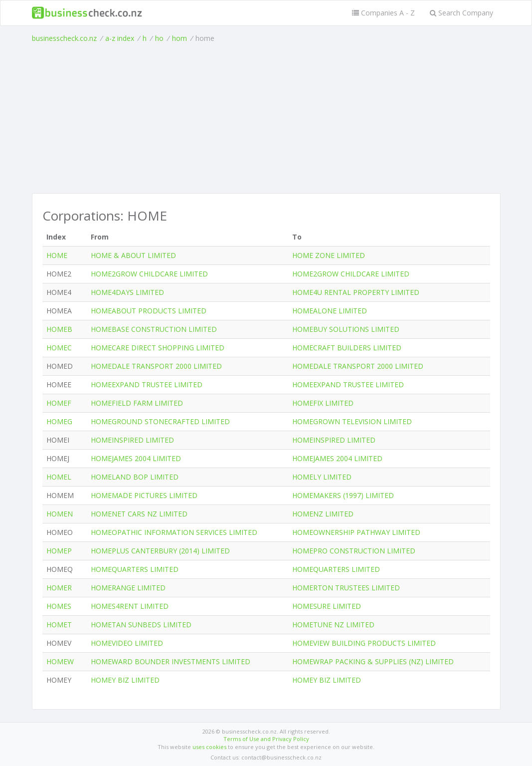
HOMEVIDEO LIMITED (127, 643)
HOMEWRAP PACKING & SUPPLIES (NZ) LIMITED (373, 661)
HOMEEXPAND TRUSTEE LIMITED (147, 384)
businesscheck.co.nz (64, 38)
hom (179, 38)
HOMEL (59, 477)
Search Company (461, 13)
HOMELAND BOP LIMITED (135, 477)
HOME (57, 255)
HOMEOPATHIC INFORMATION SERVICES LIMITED (174, 532)
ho (159, 38)
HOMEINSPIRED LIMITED (132, 440)
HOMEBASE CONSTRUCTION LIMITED (154, 329)
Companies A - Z (383, 13)
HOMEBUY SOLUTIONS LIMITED (346, 329)
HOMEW (60, 661)
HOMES (59, 606)
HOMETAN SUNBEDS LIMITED (141, 625)
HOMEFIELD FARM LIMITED (137, 403)
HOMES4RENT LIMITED (130, 606)
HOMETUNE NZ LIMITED (333, 625)
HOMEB (59, 329)
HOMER (59, 588)
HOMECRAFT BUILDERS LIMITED (347, 348)
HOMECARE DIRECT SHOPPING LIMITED (158, 348)
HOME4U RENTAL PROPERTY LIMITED (356, 292)
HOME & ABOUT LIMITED (133, 255)
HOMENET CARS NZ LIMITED (139, 514)
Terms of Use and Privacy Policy (266, 739)
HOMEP (59, 551)
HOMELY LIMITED (322, 477)
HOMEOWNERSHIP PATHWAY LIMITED (356, 532)
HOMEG (59, 421)
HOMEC (59, 348)
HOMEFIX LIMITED (323, 403)
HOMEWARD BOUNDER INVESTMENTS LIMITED (171, 661)
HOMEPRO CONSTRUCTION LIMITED (354, 551)
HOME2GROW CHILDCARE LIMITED (149, 274)
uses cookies (209, 747)
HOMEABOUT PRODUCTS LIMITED (149, 311)
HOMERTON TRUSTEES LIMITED (346, 588)
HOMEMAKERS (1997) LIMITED (343, 495)
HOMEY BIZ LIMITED (125, 680)
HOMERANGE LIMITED (128, 588)
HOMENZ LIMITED (323, 514)
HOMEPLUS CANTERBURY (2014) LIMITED (160, 551)
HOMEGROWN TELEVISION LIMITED (352, 421)
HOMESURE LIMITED (327, 606)
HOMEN (60, 514)
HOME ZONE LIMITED (329, 255)
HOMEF (59, 403)
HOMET (59, 625)
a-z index (120, 38)
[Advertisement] (266, 118)
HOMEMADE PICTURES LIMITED (144, 495)
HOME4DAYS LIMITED (127, 292)
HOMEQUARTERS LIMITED (135, 569)
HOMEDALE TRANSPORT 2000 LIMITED (156, 366)
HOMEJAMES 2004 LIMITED (136, 458)
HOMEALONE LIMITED (330, 311)
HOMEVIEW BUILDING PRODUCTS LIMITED (364, 643)
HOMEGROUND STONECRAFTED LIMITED (160, 421)
